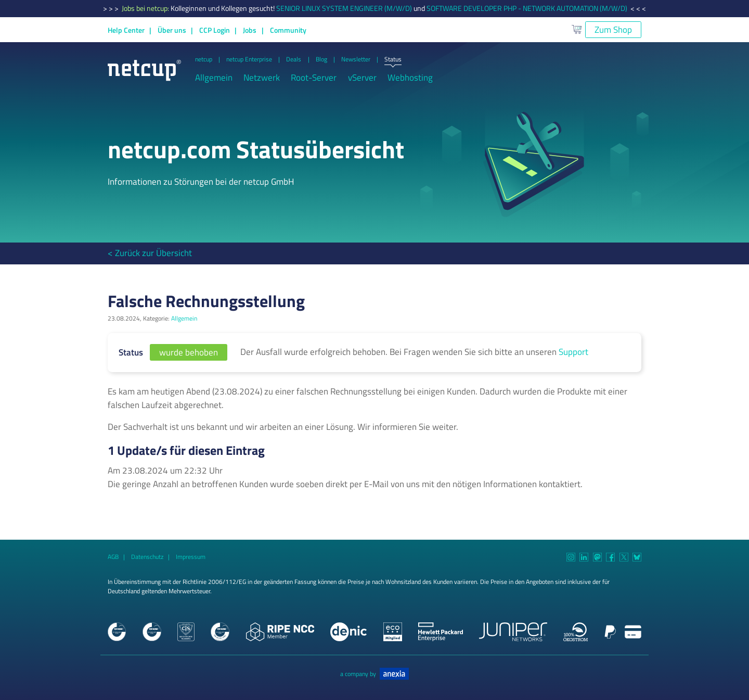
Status (393, 60)
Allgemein (214, 78)
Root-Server (314, 78)
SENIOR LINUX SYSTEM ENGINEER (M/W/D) (344, 8)
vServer (362, 78)
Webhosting (410, 78)
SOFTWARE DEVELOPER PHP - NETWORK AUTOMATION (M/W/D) (527, 8)
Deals (294, 60)
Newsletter (356, 60)
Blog (321, 60)
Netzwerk (262, 78)
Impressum (191, 557)
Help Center (126, 30)
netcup (204, 60)
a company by (374, 674)
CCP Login (215, 30)
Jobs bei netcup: (146, 8)
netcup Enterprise (249, 60)
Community (288, 30)
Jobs (250, 30)
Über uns (172, 30)
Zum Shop (613, 30)
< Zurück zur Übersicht (150, 253)
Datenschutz (147, 557)
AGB (113, 557)
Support (573, 352)
